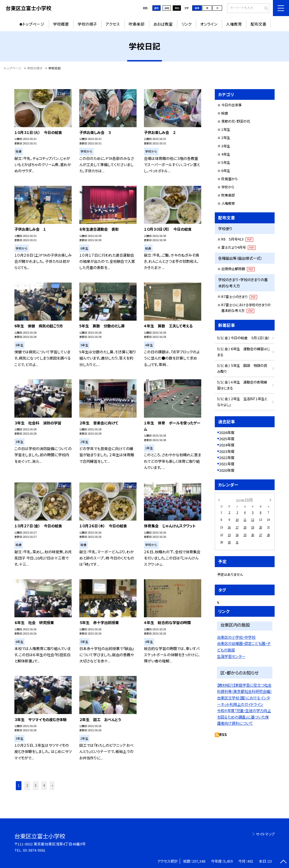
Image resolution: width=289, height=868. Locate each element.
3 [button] (36, 785)
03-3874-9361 (34, 850)
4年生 (226, 154)
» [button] (52, 785)
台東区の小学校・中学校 (236, 637)
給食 (225, 113)
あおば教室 (163, 24)
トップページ (33, 24)
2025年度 (227, 439)
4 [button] (44, 785)
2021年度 (227, 464)
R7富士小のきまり (239, 297)
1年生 (226, 129)
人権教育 (234, 24)
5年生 (226, 162)
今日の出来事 (231, 105)
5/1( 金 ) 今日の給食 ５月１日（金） (243, 338)
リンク (187, 24)
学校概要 (61, 24)
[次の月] (270, 500)
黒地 (177, 8)
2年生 (226, 138)
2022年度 (227, 458)
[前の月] (219, 500)
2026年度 (227, 432)
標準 (197, 8)
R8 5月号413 (237, 239)
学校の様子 (87, 24)
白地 (167, 8)
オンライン (209, 24)
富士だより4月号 (238, 247)
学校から (228, 187)
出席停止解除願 (238, 269)
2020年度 (227, 470)
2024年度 (227, 445)
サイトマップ (265, 834)
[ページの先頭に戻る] (283, 862)
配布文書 (259, 24)
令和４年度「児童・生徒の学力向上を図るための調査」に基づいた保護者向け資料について (244, 717)
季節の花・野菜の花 (236, 121)
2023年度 (227, 451)
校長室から (229, 179)
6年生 (226, 171)
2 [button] (27, 785)
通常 (156, 8)
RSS (223, 734)
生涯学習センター (231, 656)
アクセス (113, 24)
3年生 (226, 146)
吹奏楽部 (137, 24)
